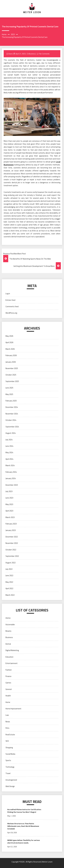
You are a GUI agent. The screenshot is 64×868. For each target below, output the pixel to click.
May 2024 (9, 452)
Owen (10, 54)
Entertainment (12, 663)
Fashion (9, 670)
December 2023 (12, 485)
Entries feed (10, 300)
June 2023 (9, 498)
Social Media (10, 754)
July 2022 (9, 569)
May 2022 (9, 582)
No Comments (44, 54)
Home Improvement (13, 709)
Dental (8, 644)
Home (8, 702)
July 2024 (9, 440)
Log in (8, 294)
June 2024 (9, 446)
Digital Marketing (12, 650)
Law (7, 715)
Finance (8, 676)
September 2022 (12, 556)
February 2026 (11, 355)
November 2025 (12, 368)
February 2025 (11, 401)
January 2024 (11, 478)
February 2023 (11, 524)
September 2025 (12, 381)
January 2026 (11, 362)
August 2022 (11, 563)
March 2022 (10, 595)
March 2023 (10, 517)
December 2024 (12, 407)
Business (32, 54)
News (8, 722)
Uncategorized (11, 780)
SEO (7, 741)
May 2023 (9, 504)
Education (9, 657)
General (9, 689)
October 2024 (11, 420)
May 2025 (9, 394)
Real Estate (10, 735)
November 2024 (12, 414)
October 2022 (11, 550)
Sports (8, 760)
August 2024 (11, 433)
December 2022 (12, 537)
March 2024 (10, 465)
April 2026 (9, 342)
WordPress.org (11, 313)
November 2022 (12, 543)
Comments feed (12, 306)
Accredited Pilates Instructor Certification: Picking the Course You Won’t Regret (24, 811)
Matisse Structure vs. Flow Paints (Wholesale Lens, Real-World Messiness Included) (23, 826)
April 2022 (9, 588)
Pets (7, 728)
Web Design (10, 786)
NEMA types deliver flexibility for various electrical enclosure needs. (24, 841)
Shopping (9, 748)
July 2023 (9, 491)
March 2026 (10, 349)
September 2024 (12, 427)
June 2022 (9, 575)
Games (8, 683)
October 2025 (11, 375)
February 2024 (11, 472)
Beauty (8, 631)
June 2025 (9, 388)
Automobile (10, 625)
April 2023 (9, 511)
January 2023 (11, 530)
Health (8, 696)
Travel (8, 773)
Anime (8, 618)
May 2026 (9, 336)
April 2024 (9, 459)
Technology (10, 767)
